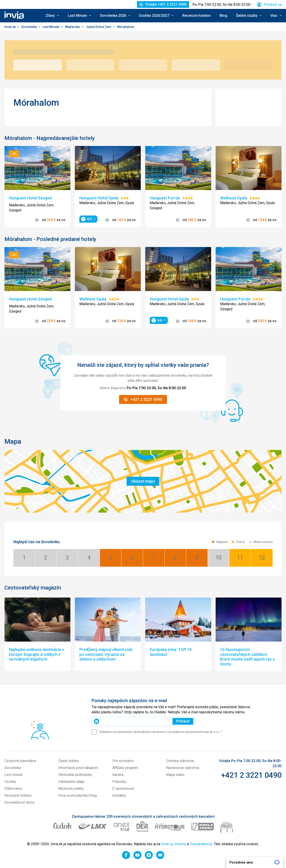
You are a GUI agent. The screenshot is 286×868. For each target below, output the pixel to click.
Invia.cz (167, 844)
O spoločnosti (123, 789)
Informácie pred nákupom (78, 768)
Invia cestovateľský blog (78, 795)
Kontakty (119, 795)
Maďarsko (73, 27)
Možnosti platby (71, 789)
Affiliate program (125, 768)
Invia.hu (180, 844)
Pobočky (119, 782)
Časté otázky (69, 761)
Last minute (14, 775)
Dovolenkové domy (20, 802)
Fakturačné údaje (71, 782)
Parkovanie (13, 789)
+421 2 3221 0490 (251, 775)
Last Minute (51, 27)
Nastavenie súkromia (183, 768)
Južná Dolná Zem (99, 27)
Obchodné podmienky (75, 775)
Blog (223, 16)
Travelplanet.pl (201, 844)
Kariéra (118, 775)
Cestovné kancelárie (20, 761)
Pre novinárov (123, 761)
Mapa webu (175, 775)
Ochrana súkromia (180, 761)
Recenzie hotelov (197, 16)
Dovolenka (29, 27)
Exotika (10, 782)
